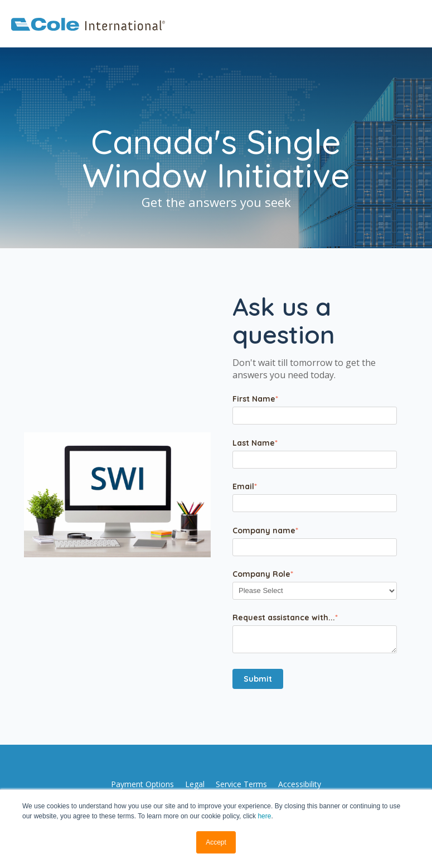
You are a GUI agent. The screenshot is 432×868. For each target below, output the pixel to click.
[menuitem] (142, 784)
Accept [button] (216, 842)
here (264, 816)
